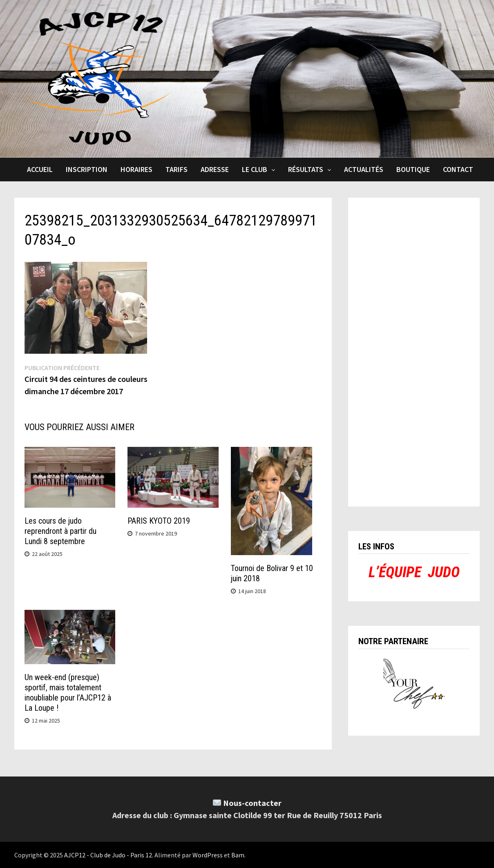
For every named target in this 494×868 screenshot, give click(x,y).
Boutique (413, 169)
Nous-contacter (252, 803)
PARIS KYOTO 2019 (159, 521)
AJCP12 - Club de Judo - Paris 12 (108, 855)
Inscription (87, 169)
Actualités (364, 169)
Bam (238, 855)
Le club (255, 169)
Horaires (136, 169)
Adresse (215, 169)
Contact (458, 169)
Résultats (306, 169)
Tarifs (177, 169)
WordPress (208, 855)
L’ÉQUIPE (395, 572)
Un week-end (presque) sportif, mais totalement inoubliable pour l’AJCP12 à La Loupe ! (68, 693)
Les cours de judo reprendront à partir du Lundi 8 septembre (60, 531)
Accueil (40, 169)
